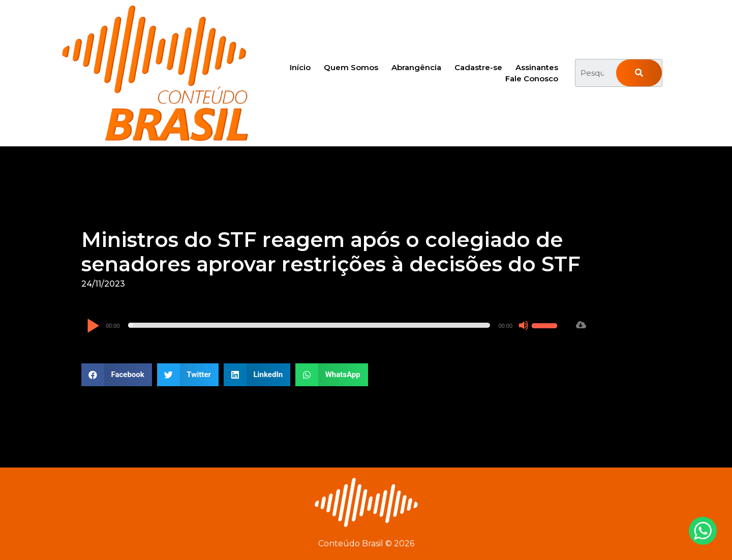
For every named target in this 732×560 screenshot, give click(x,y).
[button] (117, 375)
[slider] (309, 325)
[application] (323, 325)
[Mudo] (524, 325)
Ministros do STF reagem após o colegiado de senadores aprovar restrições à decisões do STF (331, 252)
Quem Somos (351, 67)
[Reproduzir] (93, 326)
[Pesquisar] (639, 73)
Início (300, 67)
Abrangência (416, 67)
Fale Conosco (532, 79)
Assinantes (537, 67)
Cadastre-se (478, 67)
